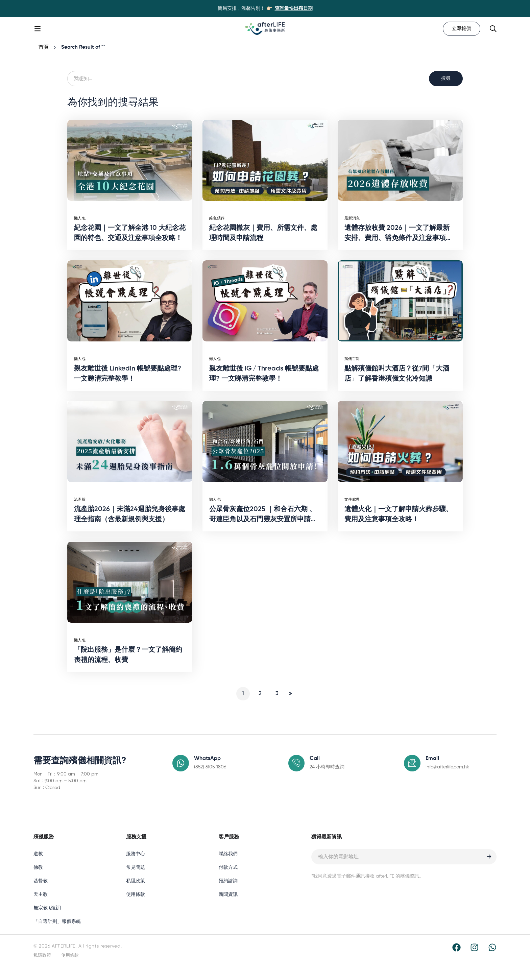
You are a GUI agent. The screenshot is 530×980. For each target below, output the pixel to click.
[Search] (492, 34)
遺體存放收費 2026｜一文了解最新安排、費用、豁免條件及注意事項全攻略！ (399, 248)
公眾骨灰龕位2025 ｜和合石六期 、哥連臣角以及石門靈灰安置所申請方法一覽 (263, 530)
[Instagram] (474, 958)
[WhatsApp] (492, 958)
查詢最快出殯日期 (294, 8)
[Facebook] (456, 958)
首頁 (44, 57)
